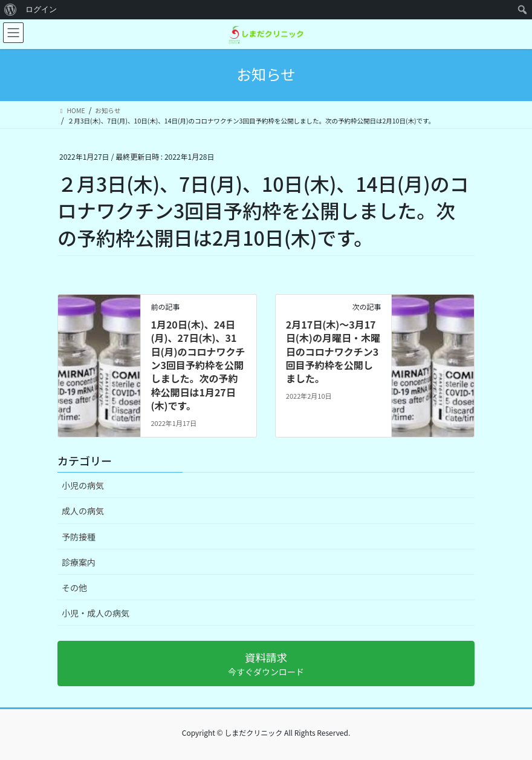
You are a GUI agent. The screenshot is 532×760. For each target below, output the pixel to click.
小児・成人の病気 (96, 613)
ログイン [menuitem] (41, 9)
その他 (74, 588)
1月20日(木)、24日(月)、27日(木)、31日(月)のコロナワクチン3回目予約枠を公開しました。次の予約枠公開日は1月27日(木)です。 (198, 365)
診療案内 (79, 562)
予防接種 (79, 537)
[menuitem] (11, 10)
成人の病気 (83, 511)
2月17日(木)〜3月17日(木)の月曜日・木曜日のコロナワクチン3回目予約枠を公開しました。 (333, 352)
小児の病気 (83, 485)
